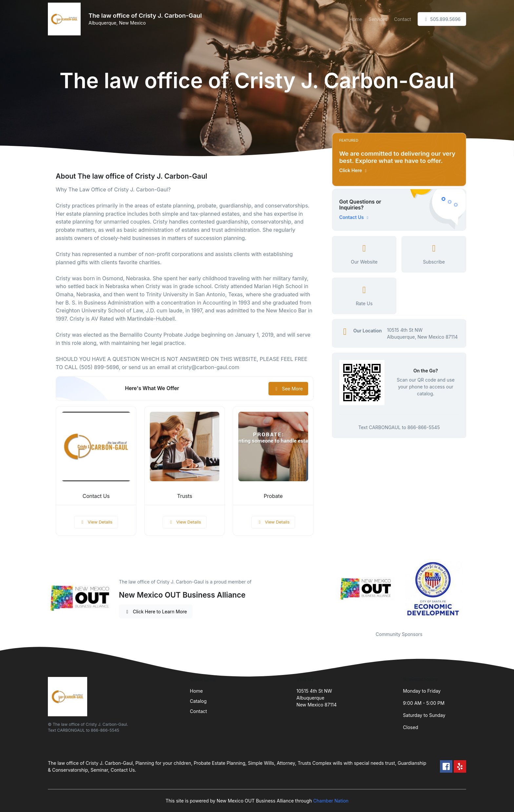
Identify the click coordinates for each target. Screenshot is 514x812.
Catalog (198, 701)
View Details (96, 522)
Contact (403, 19)
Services (378, 19)
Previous (327, 591)
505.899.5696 (442, 19)
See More (288, 389)
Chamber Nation (331, 801)
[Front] (66, 19)
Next (471, 591)
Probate (273, 496)
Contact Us (96, 496)
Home (356, 19)
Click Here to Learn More (156, 612)
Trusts (185, 496)
